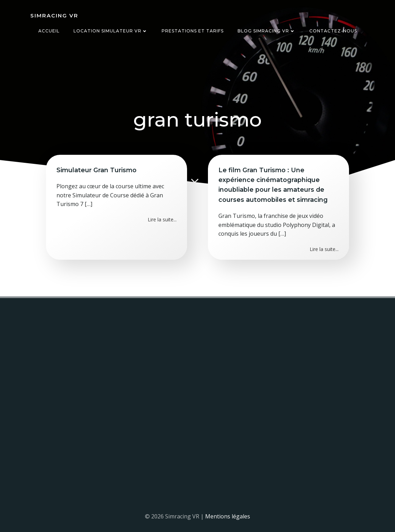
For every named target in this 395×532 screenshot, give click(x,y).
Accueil (49, 31)
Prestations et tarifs (193, 31)
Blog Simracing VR (266, 31)
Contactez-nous (333, 31)
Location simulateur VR (111, 31)
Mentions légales (228, 516)
